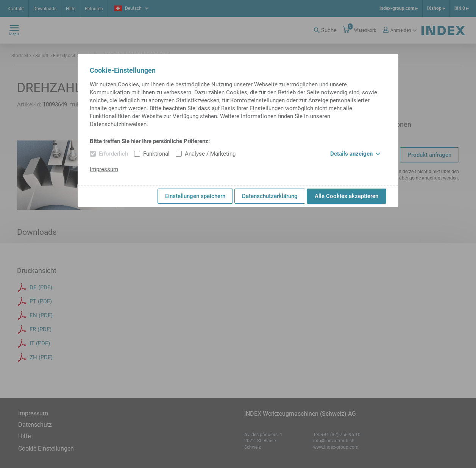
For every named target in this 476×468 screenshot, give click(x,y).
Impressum (104, 169)
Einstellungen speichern (195, 196)
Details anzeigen (355, 154)
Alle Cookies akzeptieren (346, 196)
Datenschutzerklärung (270, 196)
